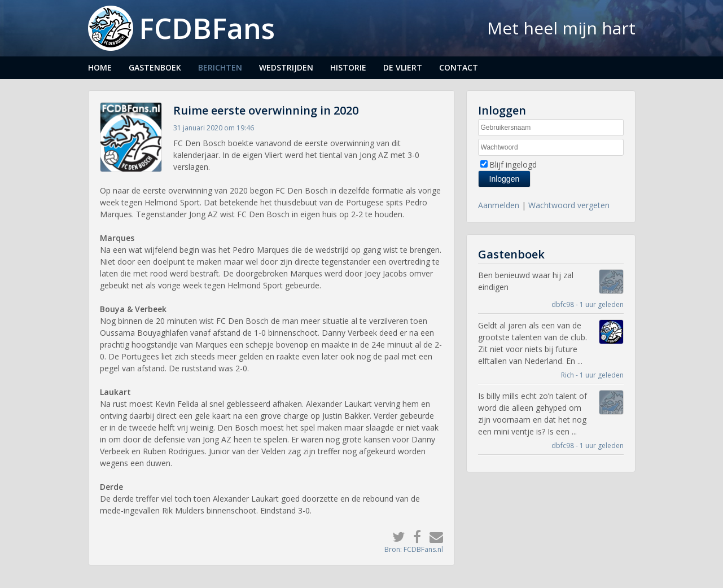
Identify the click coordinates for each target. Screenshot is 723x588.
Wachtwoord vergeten (569, 205)
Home (100, 67)
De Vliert (403, 67)
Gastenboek (155, 67)
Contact (459, 67)
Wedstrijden (286, 67)
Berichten (220, 67)
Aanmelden (499, 205)
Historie (348, 67)
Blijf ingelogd (513, 164)
